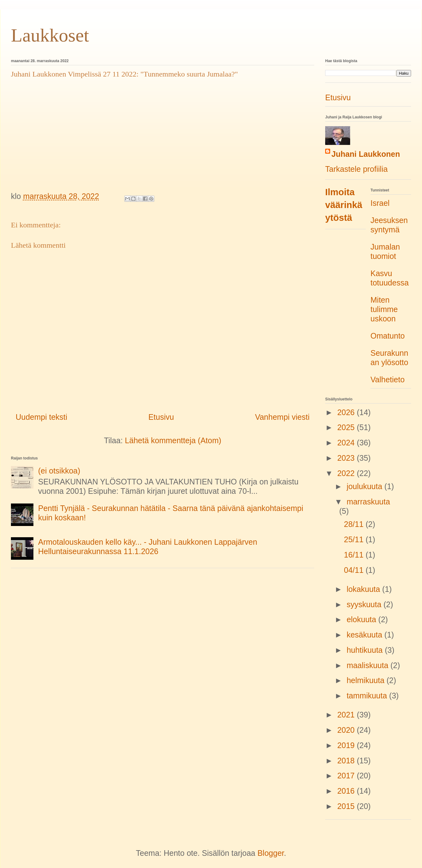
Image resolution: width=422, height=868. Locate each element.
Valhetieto (387, 379)
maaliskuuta (369, 665)
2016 (347, 791)
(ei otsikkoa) (59, 471)
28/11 (355, 524)
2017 (347, 776)
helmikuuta (367, 680)
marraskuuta (368, 502)
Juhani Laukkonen (366, 154)
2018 (347, 761)
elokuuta (362, 619)
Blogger (271, 853)
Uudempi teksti (41, 417)
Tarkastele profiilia (356, 169)
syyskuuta (365, 604)
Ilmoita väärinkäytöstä (344, 205)
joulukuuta (366, 486)
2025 (347, 427)
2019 (347, 745)
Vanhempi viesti (282, 417)
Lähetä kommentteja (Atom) (173, 440)
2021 (347, 715)
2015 (347, 806)
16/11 (355, 555)
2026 (347, 412)
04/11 (355, 570)
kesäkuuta (366, 635)
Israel (380, 203)
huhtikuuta (366, 650)
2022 (347, 473)
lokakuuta (365, 589)
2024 (347, 443)
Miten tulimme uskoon (384, 309)
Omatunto (388, 336)
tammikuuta (368, 696)
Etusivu (161, 417)
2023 (347, 458)
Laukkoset (50, 35)
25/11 (355, 539)
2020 (347, 730)
